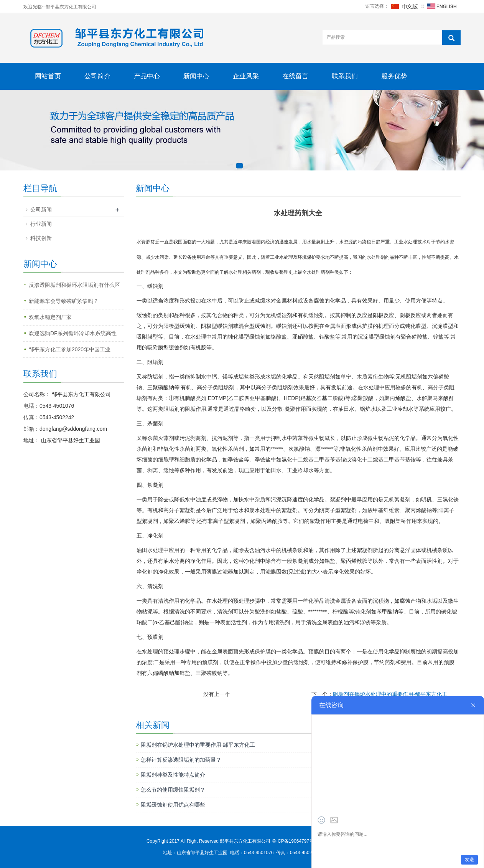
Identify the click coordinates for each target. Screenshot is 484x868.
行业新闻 (41, 224)
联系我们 (345, 76)
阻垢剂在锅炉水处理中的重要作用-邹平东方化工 (390, 694)
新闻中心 (196, 76)
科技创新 (41, 238)
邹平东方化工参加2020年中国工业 (70, 349)
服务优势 (394, 76)
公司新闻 (41, 210)
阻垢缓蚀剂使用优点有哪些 (173, 805)
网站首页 (48, 76)
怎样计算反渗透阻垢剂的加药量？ (181, 760)
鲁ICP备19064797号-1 (296, 841)
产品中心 (147, 76)
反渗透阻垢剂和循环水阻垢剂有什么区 (74, 285)
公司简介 (97, 76)
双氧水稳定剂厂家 (50, 317)
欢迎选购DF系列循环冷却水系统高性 (73, 333)
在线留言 (295, 76)
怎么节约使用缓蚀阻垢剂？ (173, 790)
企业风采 (246, 76)
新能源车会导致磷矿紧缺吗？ (64, 301)
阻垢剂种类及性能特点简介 (173, 775)
